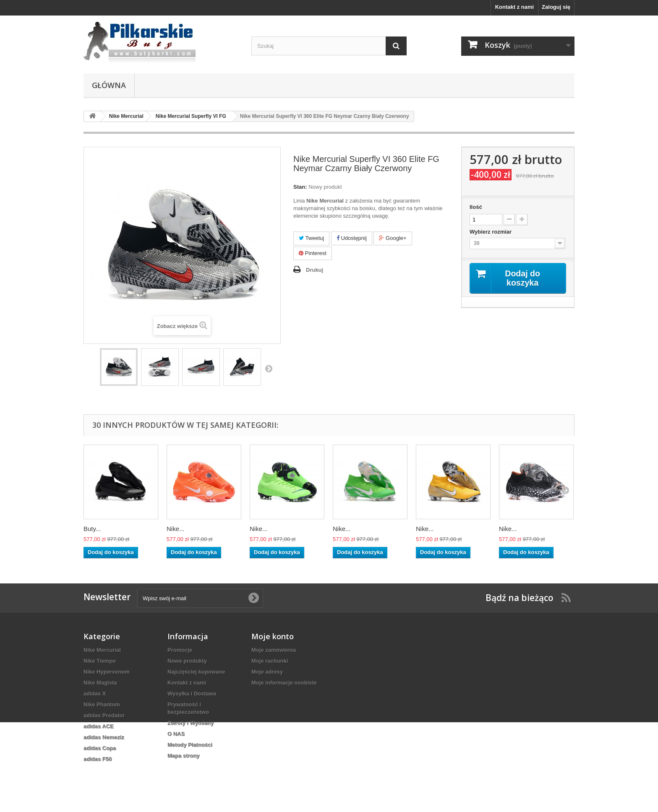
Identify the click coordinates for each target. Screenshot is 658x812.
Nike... (176, 529)
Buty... (92, 529)
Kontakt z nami (514, 7)
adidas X (95, 694)
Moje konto (273, 636)
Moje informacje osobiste (284, 683)
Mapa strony (184, 756)
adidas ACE (99, 726)
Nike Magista (100, 683)
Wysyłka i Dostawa (192, 694)
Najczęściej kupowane (196, 672)
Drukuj (315, 270)
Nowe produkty (187, 661)
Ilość (476, 207)
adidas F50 (98, 759)
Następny (269, 368)
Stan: (300, 187)
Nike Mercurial (102, 650)
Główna (109, 85)
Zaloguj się (556, 7)
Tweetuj (311, 238)
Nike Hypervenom (107, 672)
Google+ (393, 238)
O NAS (176, 734)
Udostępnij (352, 238)
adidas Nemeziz (104, 737)
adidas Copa (100, 748)
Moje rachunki (270, 661)
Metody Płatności (190, 745)
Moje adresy (267, 672)
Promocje (180, 650)
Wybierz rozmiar (491, 232)
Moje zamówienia (274, 650)
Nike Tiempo (100, 661)
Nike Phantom (102, 704)
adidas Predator (104, 715)
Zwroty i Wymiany (191, 723)
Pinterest (313, 253)
